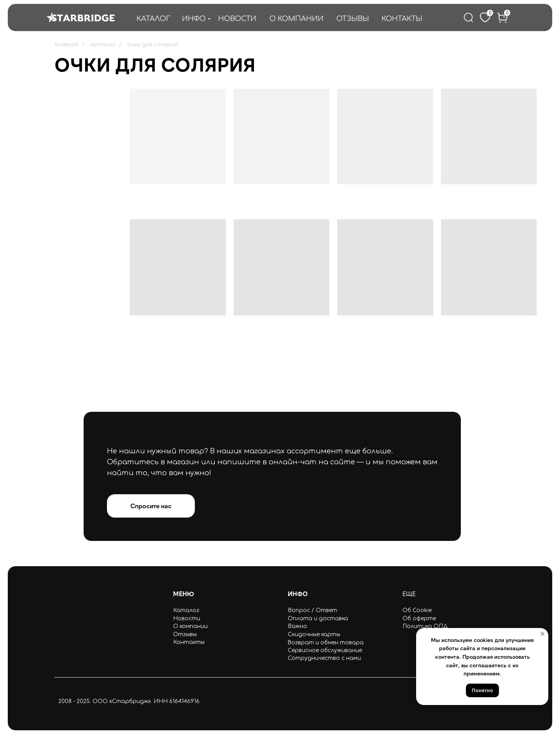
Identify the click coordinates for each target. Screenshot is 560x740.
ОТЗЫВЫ (353, 19)
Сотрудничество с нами (324, 658)
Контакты (189, 642)
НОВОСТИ (237, 19)
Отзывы (185, 634)
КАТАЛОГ (153, 19)
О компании (190, 626)
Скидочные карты (314, 634)
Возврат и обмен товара (325, 643)
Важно (297, 626)
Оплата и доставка (318, 618)
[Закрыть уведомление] (542, 634)
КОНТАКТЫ (402, 19)
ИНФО (194, 19)
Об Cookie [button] (417, 610)
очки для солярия (152, 45)
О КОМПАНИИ (297, 19)
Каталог (186, 610)
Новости (187, 618)
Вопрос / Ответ (312, 610)
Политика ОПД (425, 626)
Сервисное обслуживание (325, 650)
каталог (103, 45)
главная (66, 45)
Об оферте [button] (419, 618)
